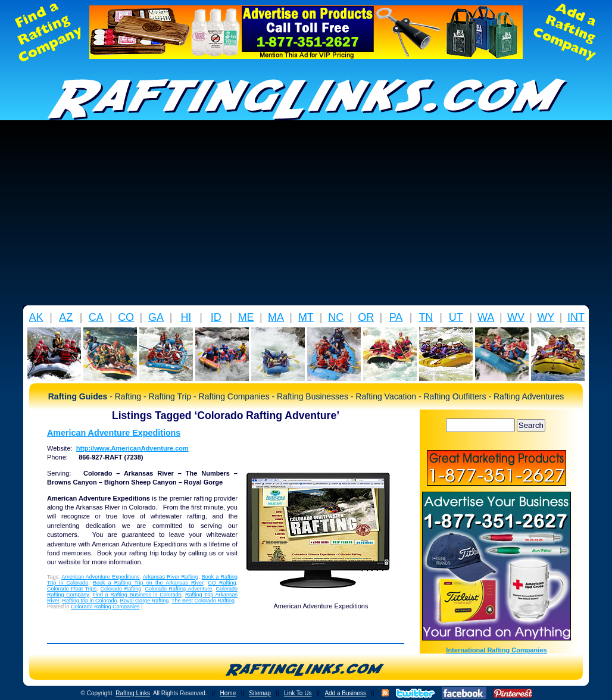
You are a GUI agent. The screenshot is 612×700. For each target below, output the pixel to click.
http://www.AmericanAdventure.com (132, 448)
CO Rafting (222, 583)
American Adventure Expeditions (114, 433)
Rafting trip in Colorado (90, 601)
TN (426, 317)
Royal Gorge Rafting (145, 601)
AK (36, 317)
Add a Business (345, 693)
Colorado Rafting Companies (105, 607)
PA (396, 317)
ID (216, 317)
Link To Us (298, 693)
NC (336, 317)
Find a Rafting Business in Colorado (137, 595)
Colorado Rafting (121, 589)
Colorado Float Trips (72, 589)
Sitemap (260, 693)
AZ (66, 317)
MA (276, 317)
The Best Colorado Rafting (203, 601)
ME (246, 317)
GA (156, 317)
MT (306, 317)
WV (516, 317)
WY (546, 317)
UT (456, 317)
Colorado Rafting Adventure (178, 589)
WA (486, 317)
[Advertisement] (306, 216)
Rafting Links (133, 693)
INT (576, 317)
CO (126, 317)
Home (228, 693)
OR (366, 317)
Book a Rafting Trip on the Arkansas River (148, 583)
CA (96, 317)
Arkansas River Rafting (171, 577)
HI (186, 317)
